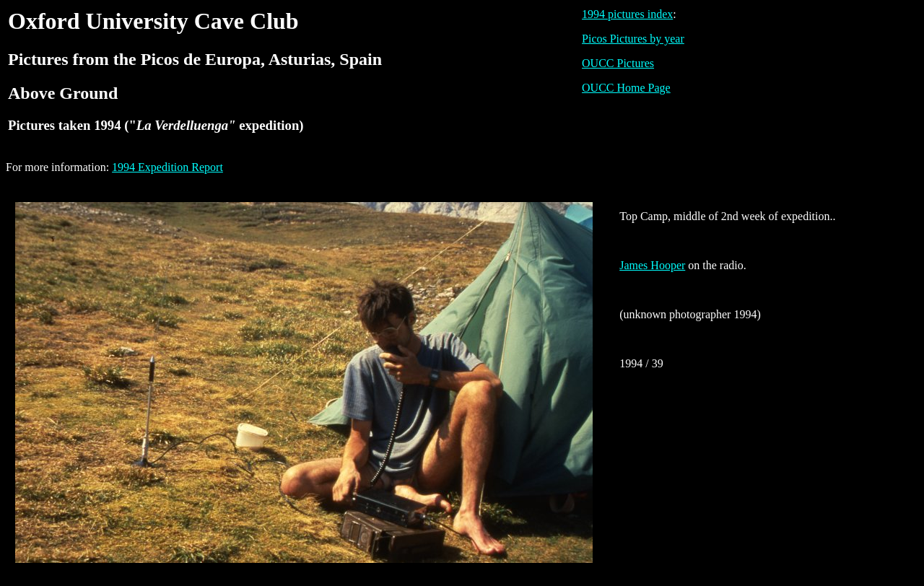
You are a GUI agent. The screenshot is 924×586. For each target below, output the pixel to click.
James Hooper (652, 265)
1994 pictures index (627, 14)
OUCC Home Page (626, 88)
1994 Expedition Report (167, 167)
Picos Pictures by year (633, 39)
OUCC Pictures (618, 63)
